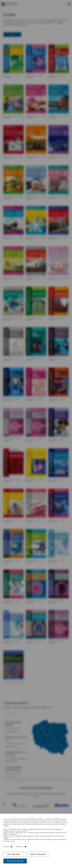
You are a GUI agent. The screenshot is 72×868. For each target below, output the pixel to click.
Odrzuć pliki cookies (14, 854)
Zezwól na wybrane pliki (38, 854)
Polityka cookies (10, 841)
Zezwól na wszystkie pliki (15, 861)
